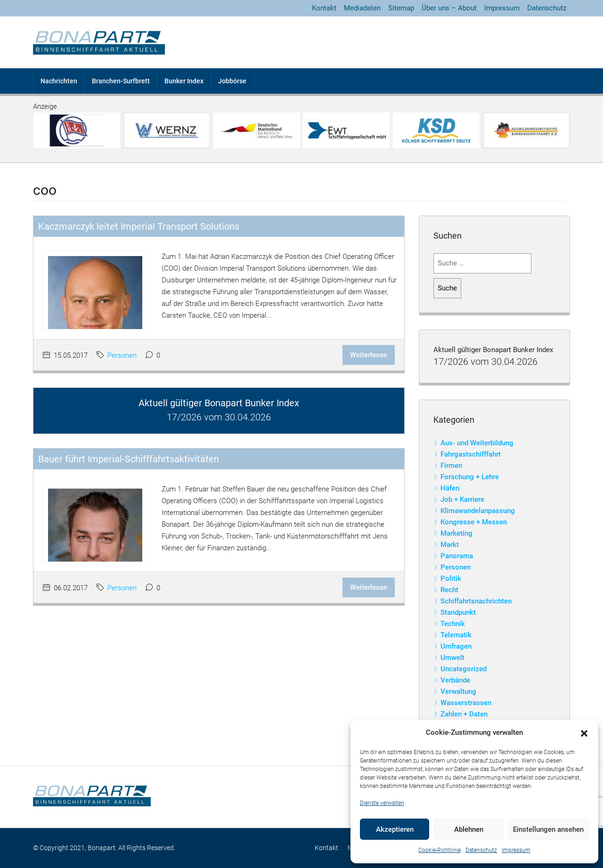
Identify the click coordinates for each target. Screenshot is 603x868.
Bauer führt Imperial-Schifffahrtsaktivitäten (129, 459)
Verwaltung (458, 691)
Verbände (455, 680)
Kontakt (324, 8)
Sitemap (401, 8)
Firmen (451, 466)
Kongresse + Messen (474, 522)
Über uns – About (449, 8)
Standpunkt (458, 612)
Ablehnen (469, 829)
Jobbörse (232, 81)
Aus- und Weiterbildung (477, 443)
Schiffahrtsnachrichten (476, 601)
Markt (450, 545)
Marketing (456, 533)
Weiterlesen (369, 355)
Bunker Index (184, 81)
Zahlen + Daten (464, 714)
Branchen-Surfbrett (121, 81)
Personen (122, 355)
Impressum (516, 850)
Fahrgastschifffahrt (471, 454)
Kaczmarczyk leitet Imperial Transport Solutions (139, 226)
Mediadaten (362, 8)
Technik (453, 624)
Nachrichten (59, 81)
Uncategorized (464, 669)
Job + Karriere (462, 499)
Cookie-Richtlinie (440, 850)
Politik (451, 579)
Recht (449, 590)
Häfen (450, 488)
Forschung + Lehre (470, 477)
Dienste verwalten (382, 803)
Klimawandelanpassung (478, 511)
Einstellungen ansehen (548, 829)
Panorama (457, 556)
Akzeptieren (395, 829)
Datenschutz (481, 850)
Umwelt (452, 658)
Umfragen (456, 646)
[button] (584, 733)
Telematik (456, 635)
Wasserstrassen (466, 703)
